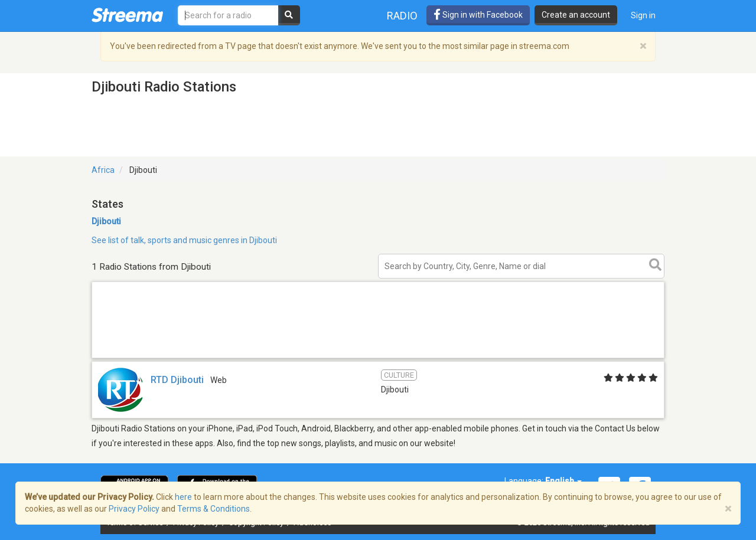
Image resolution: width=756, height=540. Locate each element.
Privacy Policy (134, 509)
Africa (103, 170)
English (563, 481)
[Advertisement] (378, 357)
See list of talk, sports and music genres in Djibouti (184, 240)
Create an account (576, 15)
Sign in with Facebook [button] (478, 15)
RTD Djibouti (177, 380)
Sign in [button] (643, 15)
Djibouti (106, 221)
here (183, 497)
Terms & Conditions (214, 509)
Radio (402, 16)
